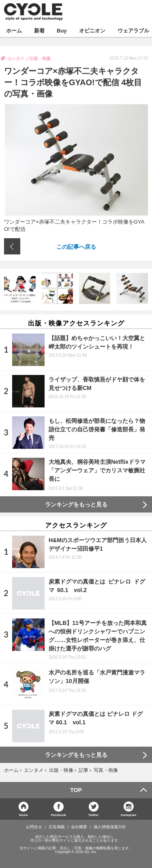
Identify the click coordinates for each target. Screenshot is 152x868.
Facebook (59, 815)
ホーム (14, 30)
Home (24, 815)
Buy (62, 30)
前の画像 (12, 246)
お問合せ (34, 827)
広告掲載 (57, 827)
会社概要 (79, 827)
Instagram (128, 815)
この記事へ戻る (76, 246)
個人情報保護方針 (110, 827)
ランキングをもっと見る (76, 504)
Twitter (94, 815)
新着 (39, 30)
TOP (76, 790)
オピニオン (92, 30)
